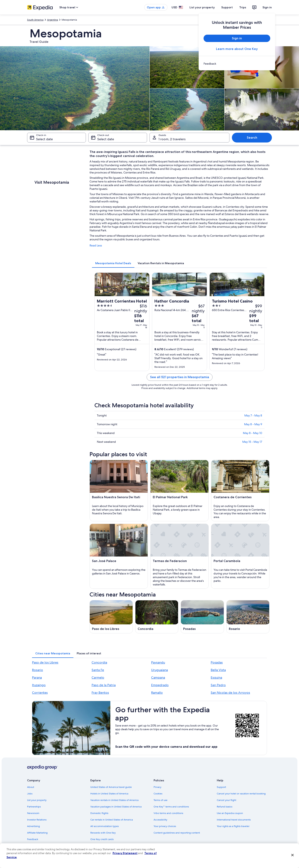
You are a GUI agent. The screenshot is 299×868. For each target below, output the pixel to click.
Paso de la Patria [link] (104, 685)
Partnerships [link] (34, 807)
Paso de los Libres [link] (45, 662)
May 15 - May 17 (252, 442)
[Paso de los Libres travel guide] (111, 617)
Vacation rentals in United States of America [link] (114, 800)
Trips (243, 7)
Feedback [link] (33, 839)
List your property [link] (37, 800)
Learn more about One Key (237, 49)
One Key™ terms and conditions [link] (171, 807)
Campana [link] (158, 678)
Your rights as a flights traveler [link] (233, 826)
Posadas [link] (217, 662)
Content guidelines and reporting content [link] (177, 833)
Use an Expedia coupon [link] (230, 813)
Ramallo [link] (157, 693)
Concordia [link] (99, 662)
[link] (237, 64)
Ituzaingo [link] (39, 685)
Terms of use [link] (161, 800)
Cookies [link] (158, 794)
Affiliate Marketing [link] (37, 833)
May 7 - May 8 (253, 415)
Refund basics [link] (225, 807)
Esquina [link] (216, 678)
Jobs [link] (30, 794)
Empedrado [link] (160, 685)
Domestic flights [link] (99, 813)
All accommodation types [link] (105, 826)
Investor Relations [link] (37, 820)
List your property (202, 7)
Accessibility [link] (160, 820)
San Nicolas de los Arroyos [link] (230, 693)
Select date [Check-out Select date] (106, 139)
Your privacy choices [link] (165, 826)
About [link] (31, 787)
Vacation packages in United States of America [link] (116, 807)
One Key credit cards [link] (102, 839)
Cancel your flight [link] (226, 800)
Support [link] (221, 787)
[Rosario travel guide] (248, 617)
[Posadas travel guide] (202, 617)
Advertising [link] (33, 826)
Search (252, 137)
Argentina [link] (53, 20)
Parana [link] (37, 678)
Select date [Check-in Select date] (44, 139)
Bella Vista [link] (218, 670)
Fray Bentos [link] (100, 693)
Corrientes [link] (40, 693)
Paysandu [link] (158, 662)
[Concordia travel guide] (157, 617)
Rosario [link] (38, 670)
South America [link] (35, 20)
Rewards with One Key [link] (103, 833)
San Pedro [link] (218, 685)
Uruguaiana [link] (159, 670)
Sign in (267, 7)
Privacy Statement (125, 853)
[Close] (292, 855)
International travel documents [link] (234, 820)
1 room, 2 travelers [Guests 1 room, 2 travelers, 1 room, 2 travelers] (172, 139)
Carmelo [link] (98, 678)
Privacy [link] (157, 787)
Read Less (96, 245)
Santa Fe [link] (98, 670)
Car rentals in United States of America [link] (112, 820)
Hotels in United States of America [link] (109, 794)
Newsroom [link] (33, 813)
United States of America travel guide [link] (111, 787)
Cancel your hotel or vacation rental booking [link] (241, 794)
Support (227, 7)
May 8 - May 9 (253, 424)
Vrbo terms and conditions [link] (168, 813)
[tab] (113, 263)
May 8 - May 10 (252, 433)
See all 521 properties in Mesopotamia (180, 377)
